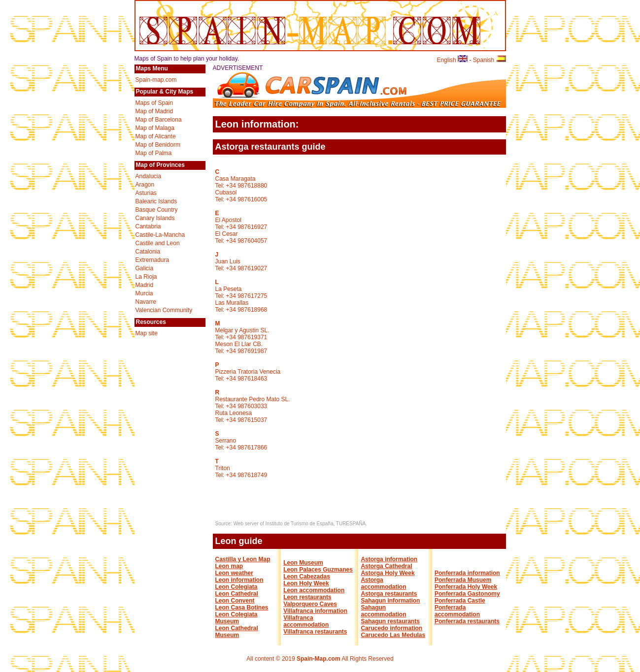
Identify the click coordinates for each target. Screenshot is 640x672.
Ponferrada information (467, 573)
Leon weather (234, 573)
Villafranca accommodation (306, 621)
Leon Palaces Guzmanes (318, 570)
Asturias (146, 193)
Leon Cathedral (237, 594)
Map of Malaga (155, 128)
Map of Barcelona (159, 120)
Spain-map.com (156, 80)
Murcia (144, 293)
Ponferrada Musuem (463, 580)
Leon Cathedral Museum (237, 632)
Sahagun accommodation (383, 611)
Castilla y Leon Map (243, 559)
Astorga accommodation (383, 583)
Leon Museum (303, 563)
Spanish (489, 60)
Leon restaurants (307, 597)
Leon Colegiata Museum (236, 618)
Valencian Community (164, 310)
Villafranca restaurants (315, 632)
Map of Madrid (154, 111)
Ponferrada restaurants (467, 621)
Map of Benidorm (158, 145)
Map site (147, 333)
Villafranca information (315, 611)
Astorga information (389, 559)
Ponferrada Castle (460, 601)
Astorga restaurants (389, 594)
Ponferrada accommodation (457, 611)
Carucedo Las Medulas (393, 635)
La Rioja (146, 277)
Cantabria (148, 226)
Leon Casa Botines (242, 608)
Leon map (229, 566)
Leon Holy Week (306, 583)
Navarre (146, 302)
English (452, 60)
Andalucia (149, 176)
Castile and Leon (158, 243)
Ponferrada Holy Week (466, 587)
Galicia (145, 268)
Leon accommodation (314, 590)
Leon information (239, 580)
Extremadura (152, 260)
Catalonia (148, 252)
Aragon (145, 185)
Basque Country (157, 210)
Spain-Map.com (319, 659)
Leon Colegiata (236, 587)
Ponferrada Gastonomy (467, 594)
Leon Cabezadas (307, 576)
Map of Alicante (156, 136)
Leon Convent (235, 601)
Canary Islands (155, 218)
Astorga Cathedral (386, 566)
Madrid (145, 285)
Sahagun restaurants (390, 621)
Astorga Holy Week (387, 573)
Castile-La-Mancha (160, 235)
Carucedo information (391, 628)
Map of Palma (154, 153)
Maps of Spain (154, 103)
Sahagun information (390, 601)
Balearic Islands (156, 201)
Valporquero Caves (310, 604)
